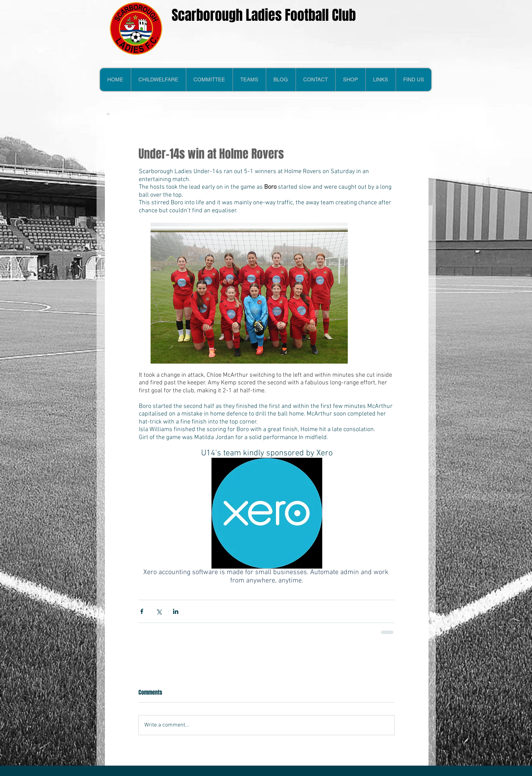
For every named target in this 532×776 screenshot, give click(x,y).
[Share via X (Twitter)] (159, 611)
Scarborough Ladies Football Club (264, 15)
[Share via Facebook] (142, 611)
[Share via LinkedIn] (176, 611)
